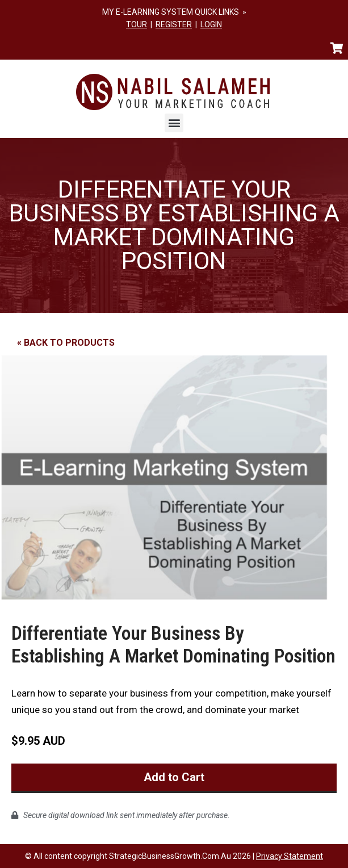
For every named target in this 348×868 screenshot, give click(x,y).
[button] (174, 123)
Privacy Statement (290, 856)
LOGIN (211, 24)
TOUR (137, 24)
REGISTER (174, 24)
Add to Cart (174, 777)
